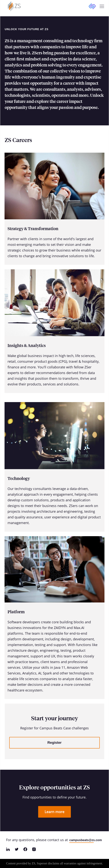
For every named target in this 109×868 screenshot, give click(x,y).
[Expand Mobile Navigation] (102, 6)
